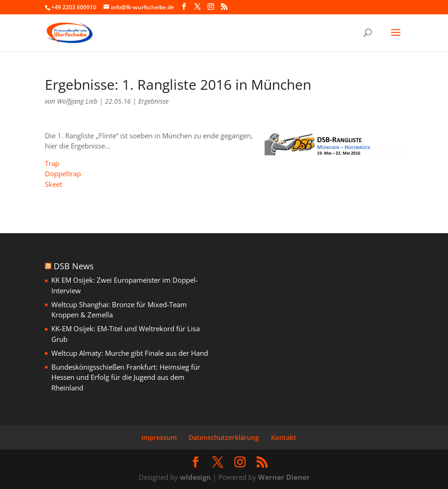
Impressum (159, 437)
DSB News (74, 266)
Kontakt (284, 437)
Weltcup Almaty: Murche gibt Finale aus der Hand (130, 353)
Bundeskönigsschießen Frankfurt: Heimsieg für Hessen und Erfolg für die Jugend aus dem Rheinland (126, 377)
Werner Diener (284, 477)
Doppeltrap (63, 173)
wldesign (195, 477)
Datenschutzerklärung (224, 437)
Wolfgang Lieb (77, 101)
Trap (52, 163)
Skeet (53, 184)
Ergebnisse (153, 101)
